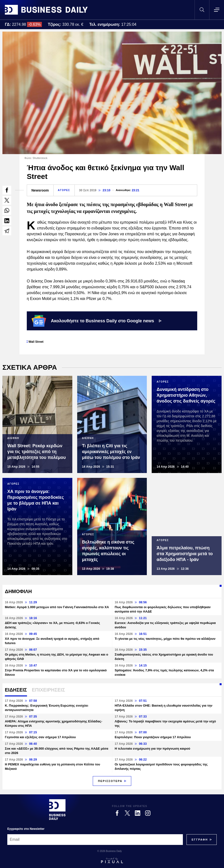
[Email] (95, 840)
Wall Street (36, 342)
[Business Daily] (57, 809)
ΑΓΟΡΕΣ (64, 190)
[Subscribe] (200, 840)
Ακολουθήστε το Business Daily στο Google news (97, 321)
